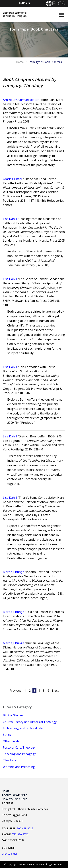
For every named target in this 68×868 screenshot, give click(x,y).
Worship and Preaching (19, 767)
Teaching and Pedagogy (19, 754)
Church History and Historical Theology (30, 722)
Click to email (10, 854)
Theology (9, 760)
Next (55, 691)
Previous (15, 691)
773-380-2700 (20, 834)
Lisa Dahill (10, 219)
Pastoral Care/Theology (19, 747)
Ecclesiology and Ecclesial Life (23, 728)
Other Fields (11, 741)
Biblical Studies (13, 715)
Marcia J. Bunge (14, 572)
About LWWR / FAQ (15, 795)
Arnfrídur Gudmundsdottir (21, 100)
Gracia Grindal (12, 179)
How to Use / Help (14, 799)
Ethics (7, 735)
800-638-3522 (25, 828)
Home (20, 62)
